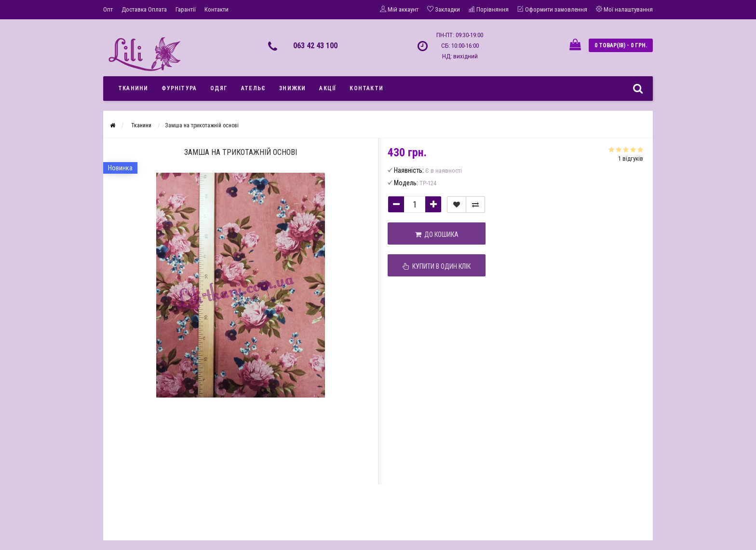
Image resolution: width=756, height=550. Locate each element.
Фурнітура (179, 88)
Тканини (133, 88)
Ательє (253, 88)
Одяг (219, 88)
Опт (108, 9)
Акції (328, 88)
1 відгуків (631, 158)
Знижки (292, 88)
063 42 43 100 (315, 46)
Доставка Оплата (144, 9)
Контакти (216, 9)
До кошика (437, 234)
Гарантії (186, 9)
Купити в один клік (437, 266)
